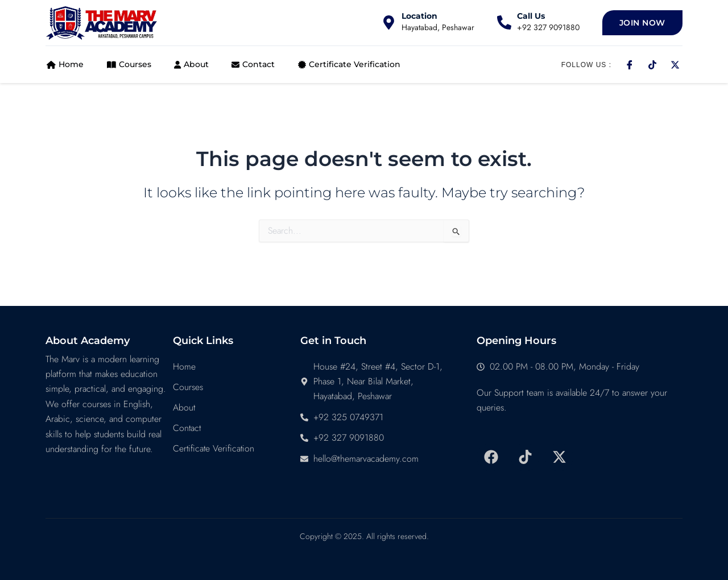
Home (64, 64)
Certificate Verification (347, 64)
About (190, 64)
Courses (127, 64)
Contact (251, 64)
